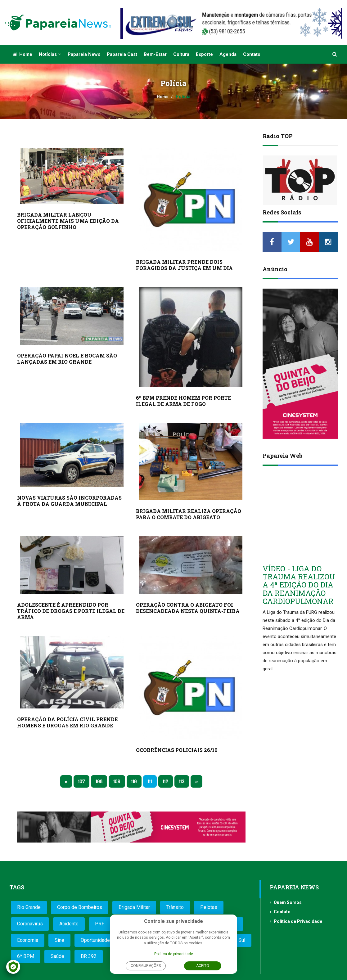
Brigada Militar (134, 907)
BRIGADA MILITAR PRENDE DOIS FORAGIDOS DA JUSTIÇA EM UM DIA (184, 265)
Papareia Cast (122, 54)
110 (134, 781)
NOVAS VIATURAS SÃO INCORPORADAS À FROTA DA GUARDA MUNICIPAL (69, 501)
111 (150, 781)
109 (117, 781)
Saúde (57, 956)
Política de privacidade (174, 954)
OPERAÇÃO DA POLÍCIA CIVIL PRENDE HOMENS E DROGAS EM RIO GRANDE (67, 722)
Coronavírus (30, 924)
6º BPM (26, 956)
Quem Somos (288, 902)
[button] (335, 54)
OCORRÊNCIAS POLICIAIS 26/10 (177, 750)
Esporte (204, 54)
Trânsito (175, 907)
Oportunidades (97, 940)
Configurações (146, 966)
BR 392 (89, 956)
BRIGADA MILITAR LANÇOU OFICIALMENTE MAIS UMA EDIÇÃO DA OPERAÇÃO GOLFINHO (68, 221)
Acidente (69, 924)
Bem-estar (155, 54)
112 (166, 781)
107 (82, 781)
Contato (252, 54)
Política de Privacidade (298, 921)
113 (182, 781)
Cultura (181, 54)
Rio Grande (29, 907)
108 (99, 781)
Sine (59, 940)
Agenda (228, 54)
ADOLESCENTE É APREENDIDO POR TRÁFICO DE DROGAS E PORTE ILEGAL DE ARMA (71, 611)
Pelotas (209, 907)
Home (23, 54)
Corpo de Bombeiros (80, 907)
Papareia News (84, 54)
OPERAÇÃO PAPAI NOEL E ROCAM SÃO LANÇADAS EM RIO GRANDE (67, 359)
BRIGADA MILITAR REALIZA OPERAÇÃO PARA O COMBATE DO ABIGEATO (189, 514)
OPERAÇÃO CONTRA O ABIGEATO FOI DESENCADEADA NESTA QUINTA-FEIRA (188, 608)
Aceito (203, 966)
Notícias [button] (50, 54)
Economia (28, 940)
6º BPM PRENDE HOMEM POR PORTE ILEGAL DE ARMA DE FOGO (183, 401)
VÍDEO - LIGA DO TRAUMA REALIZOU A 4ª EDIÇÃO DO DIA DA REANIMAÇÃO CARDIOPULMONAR (299, 585)
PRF (100, 924)
